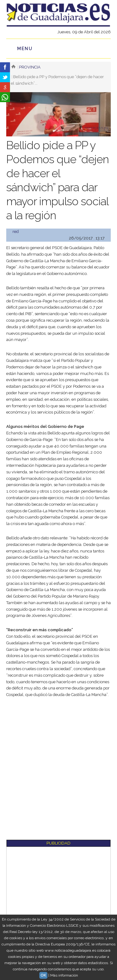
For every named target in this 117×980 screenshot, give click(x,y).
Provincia (30, 67)
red (16, 232)
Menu (25, 49)
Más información (64, 975)
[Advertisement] (58, 764)
